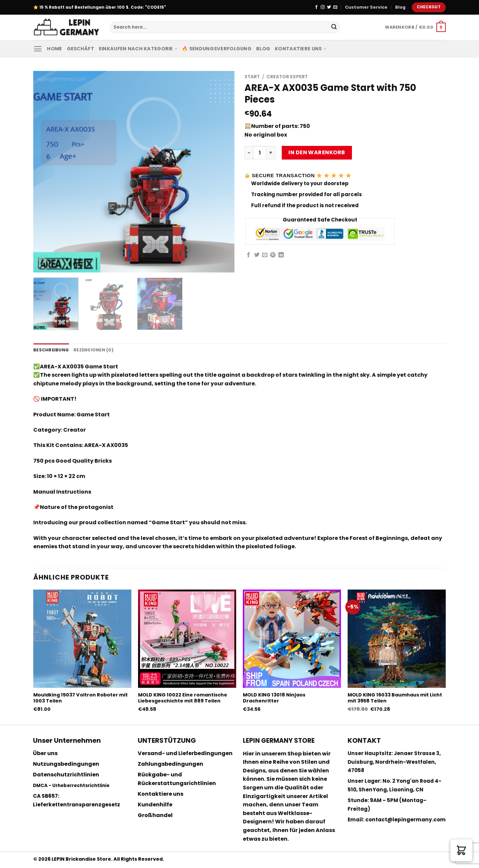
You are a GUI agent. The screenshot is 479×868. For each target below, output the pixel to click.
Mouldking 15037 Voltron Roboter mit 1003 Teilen (80, 698)
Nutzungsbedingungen (66, 764)
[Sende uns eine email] (335, 7)
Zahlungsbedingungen (170, 764)
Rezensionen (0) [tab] (93, 350)
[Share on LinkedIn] (281, 255)
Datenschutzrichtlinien (66, 775)
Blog (400, 7)
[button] (461, 850)
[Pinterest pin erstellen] (273, 255)
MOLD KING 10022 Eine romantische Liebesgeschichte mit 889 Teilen (183, 698)
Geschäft (80, 49)
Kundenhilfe (155, 805)
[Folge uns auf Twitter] (329, 7)
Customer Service (366, 7)
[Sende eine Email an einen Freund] (265, 255)
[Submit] (334, 27)
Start (252, 77)
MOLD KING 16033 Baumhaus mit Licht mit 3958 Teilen (395, 698)
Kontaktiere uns (301, 49)
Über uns (45, 753)
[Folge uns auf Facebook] (316, 7)
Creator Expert (287, 77)
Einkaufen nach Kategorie (138, 49)
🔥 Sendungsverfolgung (217, 49)
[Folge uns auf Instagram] (323, 7)
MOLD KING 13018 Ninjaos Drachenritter (274, 698)
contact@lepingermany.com (405, 820)
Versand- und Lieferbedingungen (185, 753)
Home (54, 49)
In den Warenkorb (317, 152)
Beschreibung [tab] (51, 350)
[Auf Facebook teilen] (248, 255)
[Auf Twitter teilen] (257, 255)
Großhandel (155, 815)
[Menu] (38, 49)
